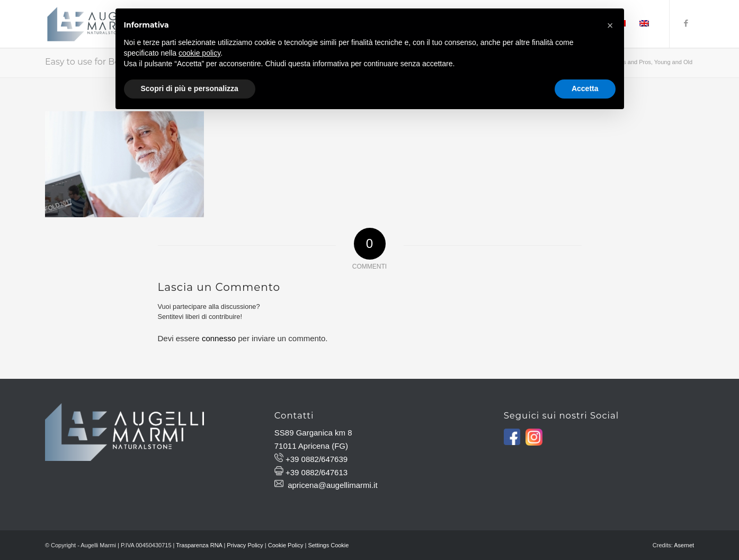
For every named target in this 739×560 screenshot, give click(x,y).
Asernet (684, 545)
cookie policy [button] (199, 53)
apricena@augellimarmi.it (332, 485)
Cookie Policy (286, 545)
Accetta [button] (585, 88)
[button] (610, 25)
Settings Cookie (328, 545)
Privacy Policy (245, 545)
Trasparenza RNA (199, 545)
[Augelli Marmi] (94, 24)
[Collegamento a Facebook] (686, 23)
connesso (219, 338)
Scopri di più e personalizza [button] (190, 88)
